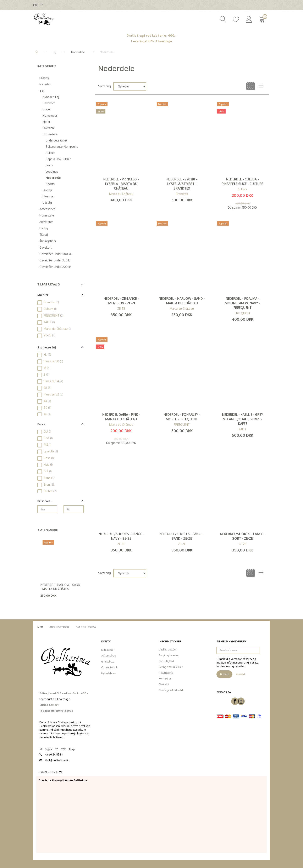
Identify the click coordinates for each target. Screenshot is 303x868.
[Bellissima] (44, 19)
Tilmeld (224, 674)
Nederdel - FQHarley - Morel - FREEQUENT (182, 417)
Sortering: (105, 86)
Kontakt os (165, 678)
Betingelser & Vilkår (171, 667)
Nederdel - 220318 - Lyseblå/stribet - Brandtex (182, 184)
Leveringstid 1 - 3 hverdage (152, 41)
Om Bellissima (86, 627)
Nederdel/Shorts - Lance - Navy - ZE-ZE (121, 536)
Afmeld (240, 674)
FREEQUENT (243, 313)
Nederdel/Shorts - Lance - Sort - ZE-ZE (243, 536)
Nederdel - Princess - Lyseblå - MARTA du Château (121, 184)
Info (40, 627)
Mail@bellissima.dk (57, 760)
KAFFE (243, 429)
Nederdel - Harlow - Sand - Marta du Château (60, 587)
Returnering (166, 673)
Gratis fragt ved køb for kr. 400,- (152, 36)
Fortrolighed (166, 661)
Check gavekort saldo (172, 690)
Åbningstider (59, 627)
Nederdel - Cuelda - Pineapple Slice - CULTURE (243, 181)
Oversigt (164, 684)
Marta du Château (121, 194)
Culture (243, 189)
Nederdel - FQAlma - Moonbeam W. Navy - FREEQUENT (243, 303)
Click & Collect (167, 649)
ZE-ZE (121, 309)
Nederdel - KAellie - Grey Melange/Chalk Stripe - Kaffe (243, 419)
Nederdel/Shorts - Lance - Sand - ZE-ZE (182, 536)
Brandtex (182, 194)
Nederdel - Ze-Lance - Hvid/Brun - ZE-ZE (121, 301)
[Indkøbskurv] (263, 19)
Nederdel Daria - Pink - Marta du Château (121, 417)
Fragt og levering (169, 655)
